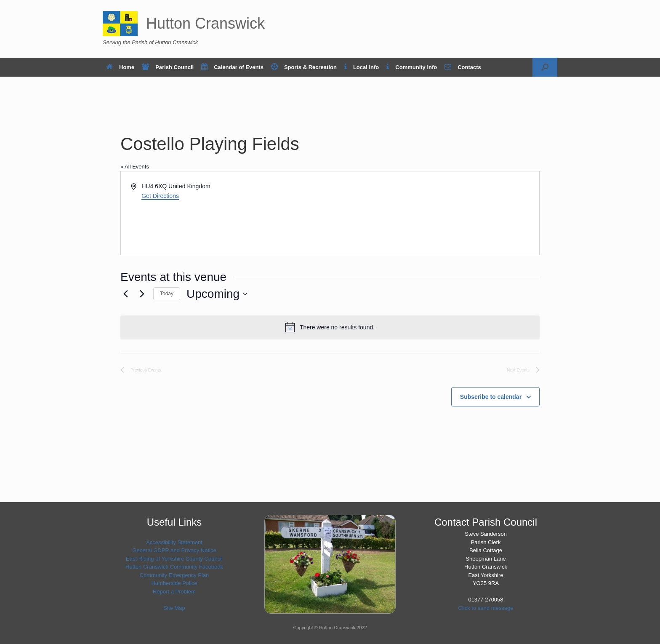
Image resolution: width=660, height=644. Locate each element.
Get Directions (160, 196)
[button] (545, 67)
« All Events (135, 167)
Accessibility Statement (174, 542)
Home (120, 67)
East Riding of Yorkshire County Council (174, 559)
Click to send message (486, 608)
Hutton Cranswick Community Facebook (174, 567)
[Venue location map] (434, 213)
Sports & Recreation (304, 67)
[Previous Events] (125, 294)
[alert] (330, 327)
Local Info (362, 67)
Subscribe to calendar (491, 397)
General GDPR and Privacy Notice (174, 550)
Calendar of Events (232, 67)
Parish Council (168, 67)
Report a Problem (174, 592)
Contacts (463, 67)
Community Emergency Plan (174, 575)
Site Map (174, 608)
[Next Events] (142, 294)
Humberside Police (174, 583)
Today (167, 294)
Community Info (412, 67)
